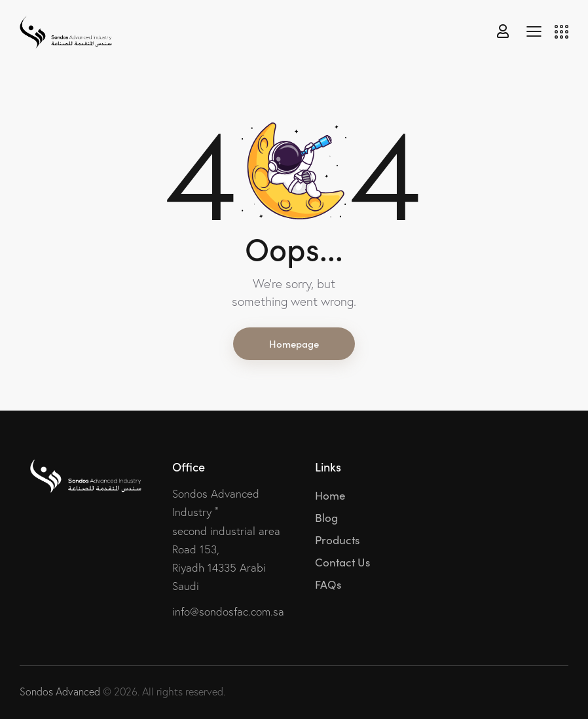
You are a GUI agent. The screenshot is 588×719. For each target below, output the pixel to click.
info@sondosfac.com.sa (228, 611)
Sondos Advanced (60, 691)
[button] (534, 30)
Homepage (294, 343)
